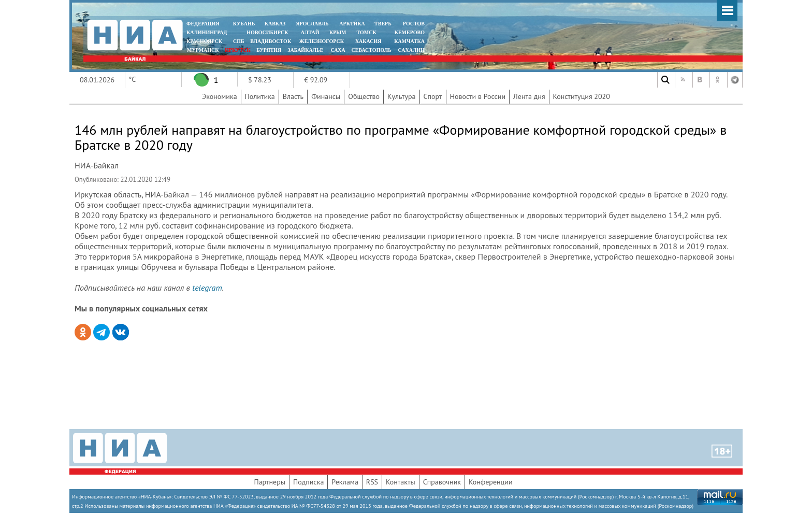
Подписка (308, 482)
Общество (364, 96)
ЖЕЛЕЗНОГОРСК (322, 41)
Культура (402, 96)
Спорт (433, 96)
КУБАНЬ (244, 24)
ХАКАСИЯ (367, 41)
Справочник (442, 482)
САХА (338, 50)
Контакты (401, 482)
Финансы (326, 96)
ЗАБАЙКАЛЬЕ (306, 50)
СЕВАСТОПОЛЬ (371, 50)
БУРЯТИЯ (269, 50)
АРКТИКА (352, 24)
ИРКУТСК (237, 50)
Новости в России (478, 96)
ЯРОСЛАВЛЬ (312, 24)
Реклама (345, 482)
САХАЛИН (411, 50)
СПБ (239, 41)
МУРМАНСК (203, 50)
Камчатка (409, 41)
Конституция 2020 (582, 96)
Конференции (491, 482)
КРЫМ (338, 32)
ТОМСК (368, 32)
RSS (372, 482)
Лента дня (529, 96)
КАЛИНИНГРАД (207, 32)
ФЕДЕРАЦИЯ (203, 24)
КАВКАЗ (275, 24)
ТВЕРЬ (383, 24)
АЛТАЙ (310, 32)
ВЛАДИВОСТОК (271, 41)
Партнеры (270, 482)
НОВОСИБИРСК (267, 32)
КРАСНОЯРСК (204, 41)
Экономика (220, 96)
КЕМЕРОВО (410, 32)
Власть (293, 96)
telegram (207, 288)
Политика (260, 96)
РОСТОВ (414, 24)
